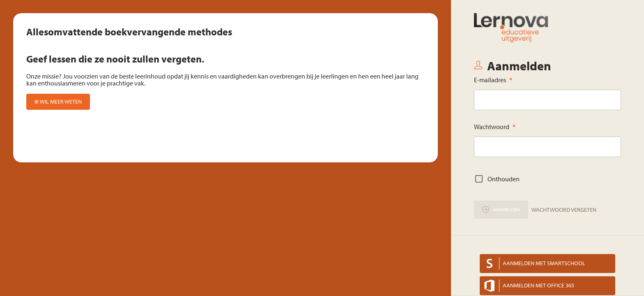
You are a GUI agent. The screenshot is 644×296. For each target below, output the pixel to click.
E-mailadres (493, 80)
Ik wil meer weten (58, 102)
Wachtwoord (495, 127)
